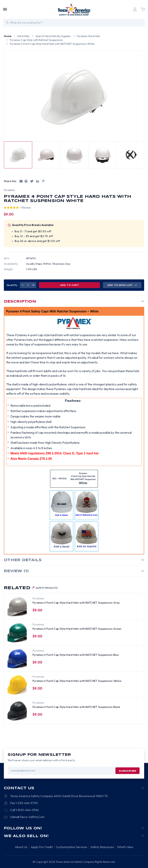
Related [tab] (31, 588)
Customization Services (71, 847)
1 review (26, 208)
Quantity (12, 285)
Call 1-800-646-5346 (24, 810)
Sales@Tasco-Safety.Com (27, 817)
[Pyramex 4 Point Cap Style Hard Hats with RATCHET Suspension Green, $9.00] (17, 633)
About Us (21, 847)
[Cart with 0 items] (143, 9)
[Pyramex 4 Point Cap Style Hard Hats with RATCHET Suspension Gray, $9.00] (17, 607)
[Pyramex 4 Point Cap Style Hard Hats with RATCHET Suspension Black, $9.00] (17, 711)
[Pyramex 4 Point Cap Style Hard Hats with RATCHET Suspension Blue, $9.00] (17, 659)
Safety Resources (102, 847)
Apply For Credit (42, 847)
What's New (125, 847)
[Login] (135, 9)
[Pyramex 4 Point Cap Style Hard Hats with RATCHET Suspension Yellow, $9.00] (17, 685)
